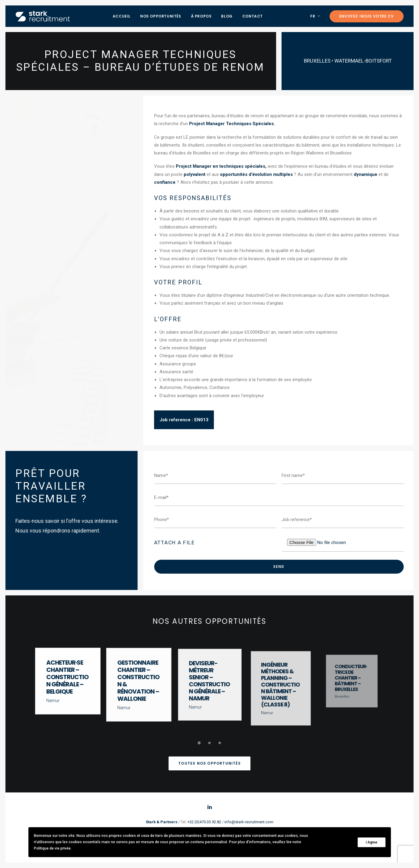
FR (315, 16)
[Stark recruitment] (43, 16)
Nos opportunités (161, 16)
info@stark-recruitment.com (249, 822)
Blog (227, 16)
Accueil (122, 16)
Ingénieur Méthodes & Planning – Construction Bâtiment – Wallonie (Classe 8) (280, 686)
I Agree (372, 842)
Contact (253, 16)
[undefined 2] (210, 743)
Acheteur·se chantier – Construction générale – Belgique (67, 678)
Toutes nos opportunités (209, 763)
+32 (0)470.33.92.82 (204, 822)
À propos (201, 16)
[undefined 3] (220, 743)
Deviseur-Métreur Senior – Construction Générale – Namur (209, 682)
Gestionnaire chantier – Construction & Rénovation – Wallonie (138, 681)
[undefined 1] (199, 743)
